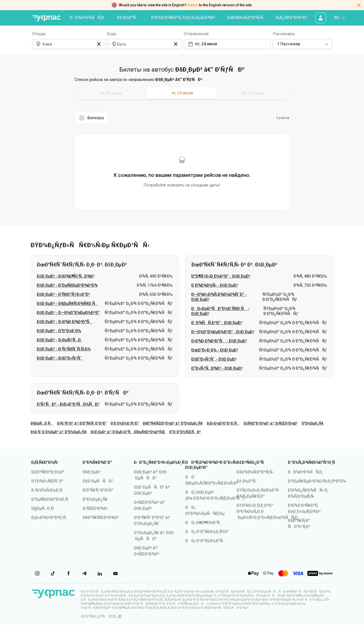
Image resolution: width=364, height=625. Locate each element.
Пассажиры (284, 34)
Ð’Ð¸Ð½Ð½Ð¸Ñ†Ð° (125, 423)
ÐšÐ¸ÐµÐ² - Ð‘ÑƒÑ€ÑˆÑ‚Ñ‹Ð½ (64, 349)
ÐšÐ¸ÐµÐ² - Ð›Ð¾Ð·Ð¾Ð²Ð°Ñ (65, 322)
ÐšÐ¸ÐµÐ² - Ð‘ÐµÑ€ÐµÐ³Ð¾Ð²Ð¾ (67, 285)
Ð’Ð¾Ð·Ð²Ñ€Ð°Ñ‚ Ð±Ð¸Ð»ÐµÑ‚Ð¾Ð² (183, 18)
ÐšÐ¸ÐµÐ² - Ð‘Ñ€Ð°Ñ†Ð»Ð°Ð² (63, 294)
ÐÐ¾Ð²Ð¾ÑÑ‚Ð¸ (87, 18)
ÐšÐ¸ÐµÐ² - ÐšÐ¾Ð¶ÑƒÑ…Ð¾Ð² (66, 276)
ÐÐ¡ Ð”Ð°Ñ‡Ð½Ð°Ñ (206, 541)
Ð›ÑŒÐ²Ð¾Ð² (95, 508)
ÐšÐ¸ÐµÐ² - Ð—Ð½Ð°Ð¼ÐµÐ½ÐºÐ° (68, 313)
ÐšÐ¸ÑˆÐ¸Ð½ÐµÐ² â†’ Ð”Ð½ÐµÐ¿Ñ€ (59, 432)
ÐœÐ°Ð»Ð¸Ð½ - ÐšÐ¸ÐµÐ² (215, 350)
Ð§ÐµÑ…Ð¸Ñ (42, 423)
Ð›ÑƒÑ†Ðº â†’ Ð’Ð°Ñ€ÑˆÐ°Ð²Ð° (82, 423)
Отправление (196, 34)
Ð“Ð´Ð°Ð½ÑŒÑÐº (185, 432)
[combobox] (302, 44)
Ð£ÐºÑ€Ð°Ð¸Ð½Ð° (48, 472)
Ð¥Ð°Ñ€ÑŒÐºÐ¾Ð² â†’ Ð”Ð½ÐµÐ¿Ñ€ (173, 423)
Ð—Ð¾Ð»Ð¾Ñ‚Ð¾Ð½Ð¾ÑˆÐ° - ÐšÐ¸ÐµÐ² (219, 297)
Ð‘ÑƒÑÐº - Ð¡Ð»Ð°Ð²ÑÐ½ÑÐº (68, 404)
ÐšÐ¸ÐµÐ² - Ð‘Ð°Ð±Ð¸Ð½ (59, 331)
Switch (193, 5)
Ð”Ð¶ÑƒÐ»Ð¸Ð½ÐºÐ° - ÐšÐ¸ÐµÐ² (221, 276)
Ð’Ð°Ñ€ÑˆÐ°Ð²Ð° (98, 490)
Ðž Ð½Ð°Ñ (128, 18)
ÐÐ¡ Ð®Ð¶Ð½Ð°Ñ (204, 523)
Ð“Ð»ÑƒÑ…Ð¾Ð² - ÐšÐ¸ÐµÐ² (217, 368)
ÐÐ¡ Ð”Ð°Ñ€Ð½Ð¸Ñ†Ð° (207, 532)
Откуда (39, 34)
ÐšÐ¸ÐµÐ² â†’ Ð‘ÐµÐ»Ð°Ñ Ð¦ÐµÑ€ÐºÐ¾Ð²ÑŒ (128, 432)
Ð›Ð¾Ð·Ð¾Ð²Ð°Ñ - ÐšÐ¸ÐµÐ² (219, 341)
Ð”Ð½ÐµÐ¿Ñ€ (313, 423)
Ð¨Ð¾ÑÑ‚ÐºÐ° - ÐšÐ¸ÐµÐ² (217, 323)
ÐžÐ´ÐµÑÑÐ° (98, 481)
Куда (112, 34)
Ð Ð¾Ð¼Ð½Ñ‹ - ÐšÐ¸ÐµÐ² (215, 285)
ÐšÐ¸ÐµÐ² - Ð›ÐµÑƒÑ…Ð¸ (59, 340)
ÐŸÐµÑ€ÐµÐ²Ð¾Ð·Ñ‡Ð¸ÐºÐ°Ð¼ (317, 481)
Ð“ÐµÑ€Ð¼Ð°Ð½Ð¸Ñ (51, 499)
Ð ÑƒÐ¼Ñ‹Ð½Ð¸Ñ (49, 490)
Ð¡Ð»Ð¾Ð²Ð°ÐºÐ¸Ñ (223, 423)
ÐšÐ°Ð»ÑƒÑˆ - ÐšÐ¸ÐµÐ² (214, 359)
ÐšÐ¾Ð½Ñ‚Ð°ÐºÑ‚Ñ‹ (246, 18)
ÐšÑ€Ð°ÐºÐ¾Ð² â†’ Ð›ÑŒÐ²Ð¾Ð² (271, 423)
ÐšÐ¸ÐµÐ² (92, 472)
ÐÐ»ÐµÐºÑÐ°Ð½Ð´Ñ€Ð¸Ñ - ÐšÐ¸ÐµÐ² (220, 311)
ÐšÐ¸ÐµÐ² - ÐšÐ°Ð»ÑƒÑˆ (60, 358)
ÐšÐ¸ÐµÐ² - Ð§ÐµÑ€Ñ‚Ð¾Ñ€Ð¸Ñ (68, 304)
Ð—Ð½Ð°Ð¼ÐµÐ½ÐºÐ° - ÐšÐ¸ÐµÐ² (223, 332)
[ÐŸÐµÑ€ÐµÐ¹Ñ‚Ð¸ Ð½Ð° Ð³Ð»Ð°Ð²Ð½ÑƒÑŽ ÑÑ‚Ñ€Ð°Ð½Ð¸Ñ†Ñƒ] (47, 18)
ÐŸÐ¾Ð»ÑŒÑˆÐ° (47, 481)
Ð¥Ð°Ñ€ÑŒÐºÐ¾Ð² (101, 518)
